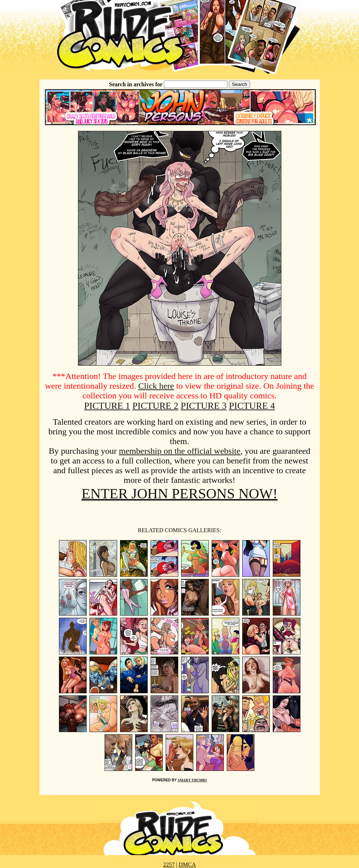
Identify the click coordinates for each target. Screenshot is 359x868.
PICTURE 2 (155, 406)
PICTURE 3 (204, 406)
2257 (169, 865)
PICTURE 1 (107, 406)
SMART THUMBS (192, 780)
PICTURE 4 (252, 406)
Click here (156, 386)
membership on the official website (180, 451)
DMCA (187, 865)
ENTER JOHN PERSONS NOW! (180, 494)
